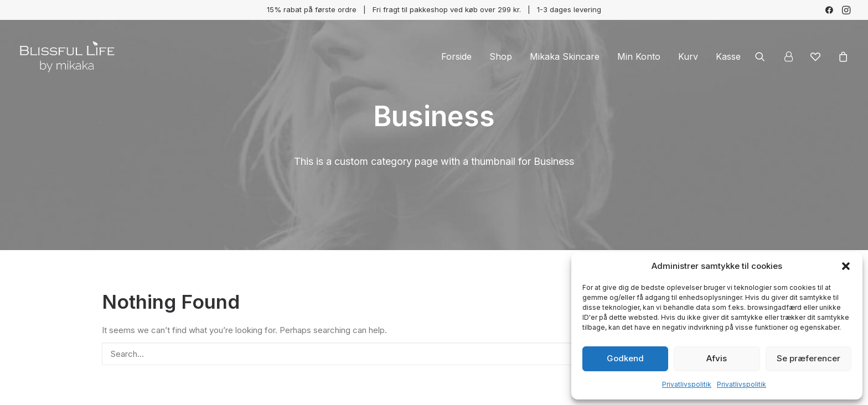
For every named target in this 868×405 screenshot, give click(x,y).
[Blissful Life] (67, 56)
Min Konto (639, 56)
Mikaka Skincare (565, 56)
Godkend (625, 358)
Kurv (688, 56)
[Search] (434, 354)
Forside (456, 56)
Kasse (728, 56)
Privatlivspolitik (687, 384)
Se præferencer (808, 358)
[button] (846, 266)
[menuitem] (829, 10)
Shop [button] (501, 56)
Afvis (717, 358)
